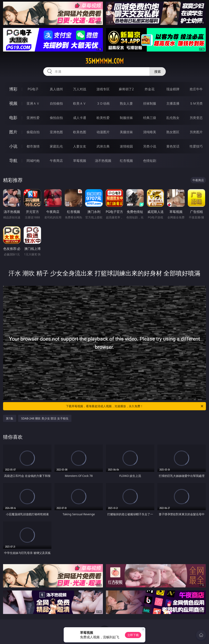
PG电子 (33, 89)
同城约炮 (33, 161)
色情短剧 (150, 161)
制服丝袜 (126, 118)
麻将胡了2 (126, 89)
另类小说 (150, 146)
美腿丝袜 (126, 132)
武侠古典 (103, 146)
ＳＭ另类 (196, 103)
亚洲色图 (56, 132)
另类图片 (196, 132)
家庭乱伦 (56, 146)
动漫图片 (103, 132)
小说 (13, 146)
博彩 (13, 89)
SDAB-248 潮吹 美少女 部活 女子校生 (45, 418)
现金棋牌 (173, 89)
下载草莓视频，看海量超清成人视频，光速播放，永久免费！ (135, 406)
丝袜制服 (150, 103)
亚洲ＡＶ (33, 103)
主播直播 (173, 103)
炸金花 (150, 89)
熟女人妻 (126, 103)
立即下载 (133, 635)
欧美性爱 (103, 118)
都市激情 (33, 146)
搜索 (158, 72)
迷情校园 (126, 146)
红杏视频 (126, 161)
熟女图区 (173, 132)
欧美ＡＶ (80, 103)
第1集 (10, 418)
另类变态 (196, 118)
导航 (13, 160)
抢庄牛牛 (196, 89)
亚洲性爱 (33, 118)
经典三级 (150, 118)
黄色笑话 (173, 146)
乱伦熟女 (173, 118)
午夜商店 (56, 161)
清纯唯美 (150, 132)
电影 (13, 118)
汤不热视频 (103, 161)
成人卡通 (80, 118)
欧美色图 (80, 132)
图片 (13, 132)
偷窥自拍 (33, 132)
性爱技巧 (196, 146)
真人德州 (56, 89)
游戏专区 (103, 89)
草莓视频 (80, 161)
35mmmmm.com (104, 61)
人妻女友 (80, 146)
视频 (13, 103)
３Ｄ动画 (103, 103)
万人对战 (80, 89)
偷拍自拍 (56, 118)
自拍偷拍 (56, 103)
